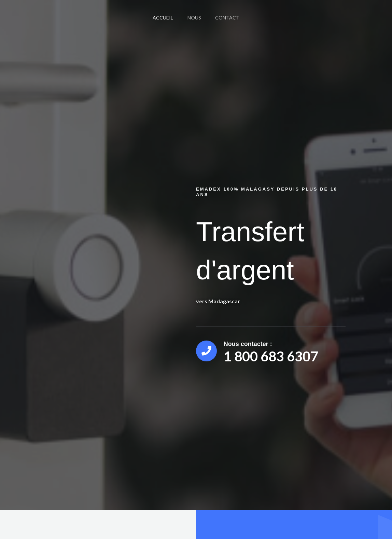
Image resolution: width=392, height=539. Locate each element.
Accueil (161, 18)
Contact (230, 18)
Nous (194, 18)
